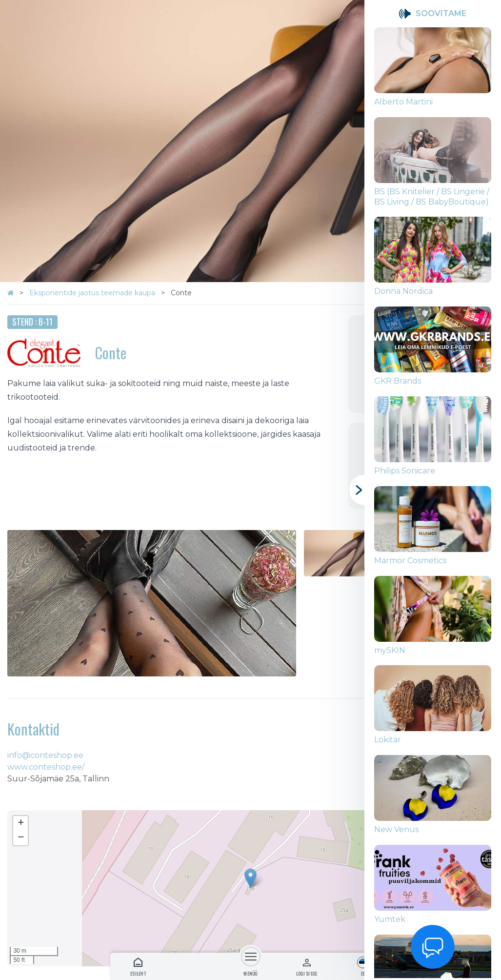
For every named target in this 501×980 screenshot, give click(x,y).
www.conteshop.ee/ (46, 767)
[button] (250, 878)
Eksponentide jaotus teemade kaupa (93, 293)
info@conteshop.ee (45, 755)
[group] (433, 72)
